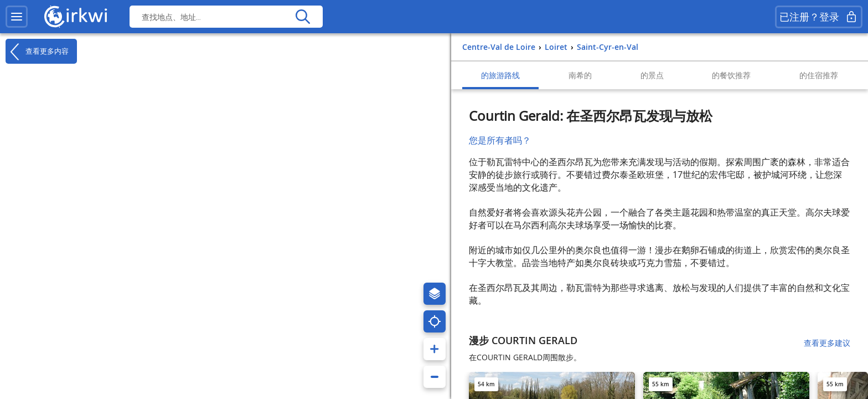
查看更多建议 (827, 343)
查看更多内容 (37, 52)
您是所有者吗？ (500, 140)
